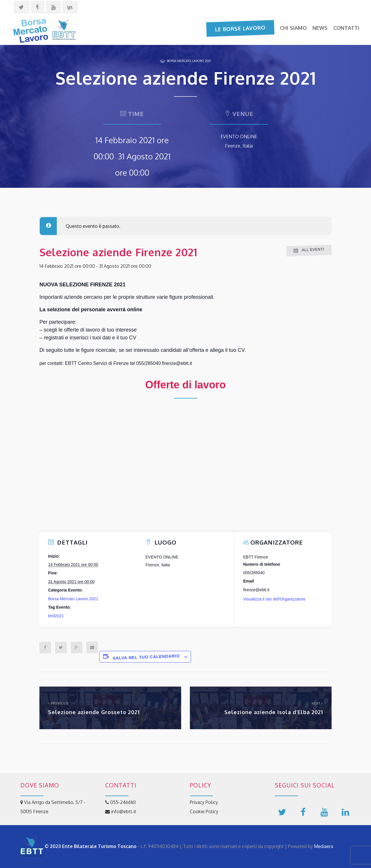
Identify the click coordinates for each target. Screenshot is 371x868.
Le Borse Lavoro (240, 28)
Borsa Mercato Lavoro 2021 (189, 61)
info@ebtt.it (121, 811)
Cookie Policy (204, 811)
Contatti (346, 28)
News (320, 28)
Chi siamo (293, 28)
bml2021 (56, 616)
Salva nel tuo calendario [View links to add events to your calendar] (146, 657)
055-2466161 (120, 802)
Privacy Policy (204, 802)
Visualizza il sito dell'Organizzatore (274, 599)
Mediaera (323, 846)
